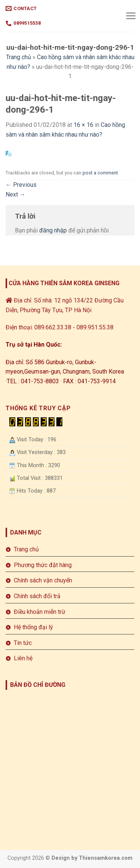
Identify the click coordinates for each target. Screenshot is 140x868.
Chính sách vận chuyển (43, 580)
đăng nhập (53, 230)
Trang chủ (18, 57)
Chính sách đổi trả (37, 596)
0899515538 (23, 23)
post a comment (100, 173)
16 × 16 (83, 125)
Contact (21, 8)
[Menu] (131, 16)
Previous (21, 185)
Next (15, 194)
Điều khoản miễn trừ (40, 612)
